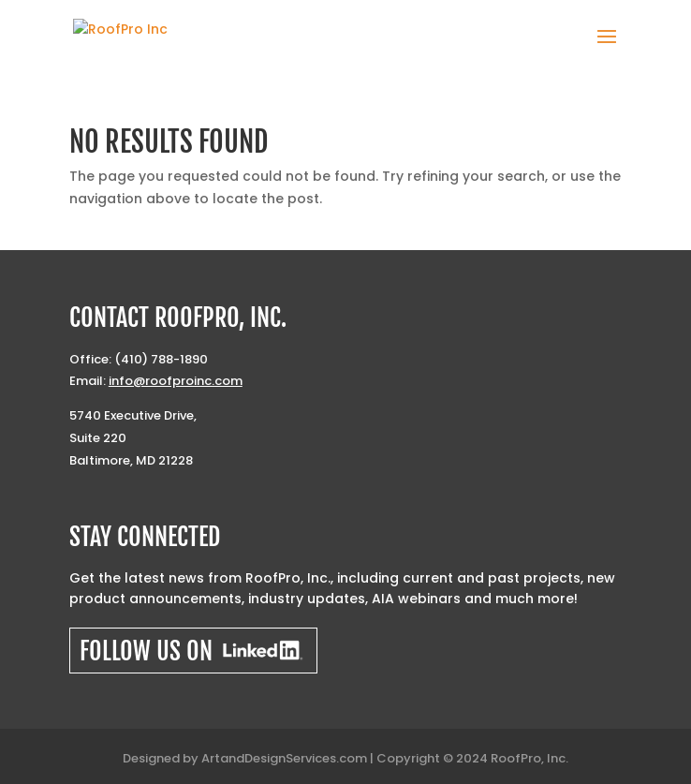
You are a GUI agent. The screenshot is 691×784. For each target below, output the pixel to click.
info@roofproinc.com (176, 381)
